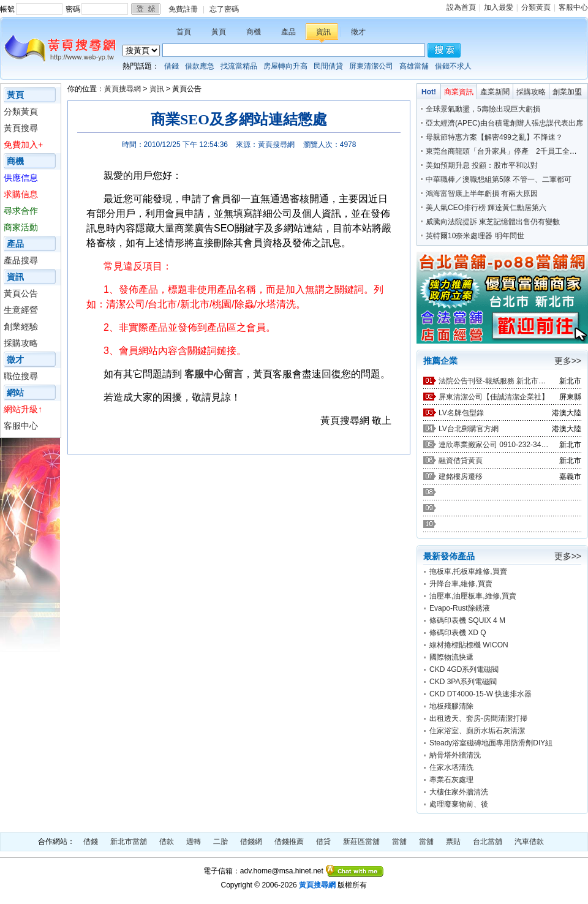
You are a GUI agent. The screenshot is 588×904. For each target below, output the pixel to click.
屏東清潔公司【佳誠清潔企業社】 (494, 397)
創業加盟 (567, 92)
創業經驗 (21, 326)
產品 (288, 32)
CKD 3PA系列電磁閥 (463, 682)
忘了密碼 (224, 9)
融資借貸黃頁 (461, 461)
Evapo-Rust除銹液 (460, 608)
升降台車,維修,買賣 (461, 584)
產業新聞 (495, 92)
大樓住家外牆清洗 (459, 792)
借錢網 (251, 842)
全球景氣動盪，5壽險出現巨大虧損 (483, 109)
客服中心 (573, 7)
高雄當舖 (414, 66)
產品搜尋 (21, 260)
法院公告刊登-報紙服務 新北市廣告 (494, 381)
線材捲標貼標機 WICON (469, 645)
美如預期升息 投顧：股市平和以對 (482, 165)
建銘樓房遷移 (461, 476)
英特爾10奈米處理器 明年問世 (475, 236)
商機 (254, 32)
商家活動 (21, 227)
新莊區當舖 (361, 842)
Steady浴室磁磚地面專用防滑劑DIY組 (491, 743)
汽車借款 (529, 842)
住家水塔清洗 (451, 767)
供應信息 (21, 178)
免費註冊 (183, 9)
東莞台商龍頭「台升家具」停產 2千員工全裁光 (505, 151)
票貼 (453, 842)
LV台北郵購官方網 (469, 429)
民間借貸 (328, 66)
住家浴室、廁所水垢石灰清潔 (477, 731)
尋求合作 (21, 211)
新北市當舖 (129, 842)
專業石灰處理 (451, 780)
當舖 (399, 842)
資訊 (323, 32)
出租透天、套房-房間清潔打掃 (478, 718)
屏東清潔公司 (371, 66)
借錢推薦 (289, 842)
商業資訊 (459, 92)
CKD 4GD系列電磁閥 (464, 669)
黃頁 (219, 32)
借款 (167, 842)
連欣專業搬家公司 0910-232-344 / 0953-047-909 (494, 445)
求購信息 (21, 194)
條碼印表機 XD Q (458, 633)
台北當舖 (488, 842)
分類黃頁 (536, 7)
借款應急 (200, 66)
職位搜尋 (21, 376)
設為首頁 (461, 7)
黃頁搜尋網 (123, 89)
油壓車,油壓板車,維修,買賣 (473, 596)
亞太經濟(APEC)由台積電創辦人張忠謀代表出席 (504, 123)
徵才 (358, 32)
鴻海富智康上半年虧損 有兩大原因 (482, 194)
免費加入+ (23, 145)
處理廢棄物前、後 (459, 804)
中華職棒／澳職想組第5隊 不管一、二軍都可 (499, 179)
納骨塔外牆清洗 (455, 755)
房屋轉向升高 (285, 66)
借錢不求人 (453, 66)
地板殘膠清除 (451, 706)
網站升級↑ (23, 409)
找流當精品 (239, 66)
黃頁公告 (21, 293)
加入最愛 (499, 7)
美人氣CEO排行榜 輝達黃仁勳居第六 (486, 208)
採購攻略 (21, 343)
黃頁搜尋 (21, 128)
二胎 (221, 842)
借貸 (323, 842)
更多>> (568, 361)
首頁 (184, 32)
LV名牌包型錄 (461, 413)
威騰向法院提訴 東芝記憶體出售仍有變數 (493, 222)
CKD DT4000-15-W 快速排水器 (481, 694)
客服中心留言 (214, 374)
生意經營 (21, 310)
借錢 (171, 66)
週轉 (194, 842)
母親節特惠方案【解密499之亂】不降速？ (494, 137)
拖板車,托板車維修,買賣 (468, 571)
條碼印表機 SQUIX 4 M (467, 620)
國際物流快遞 (451, 657)
